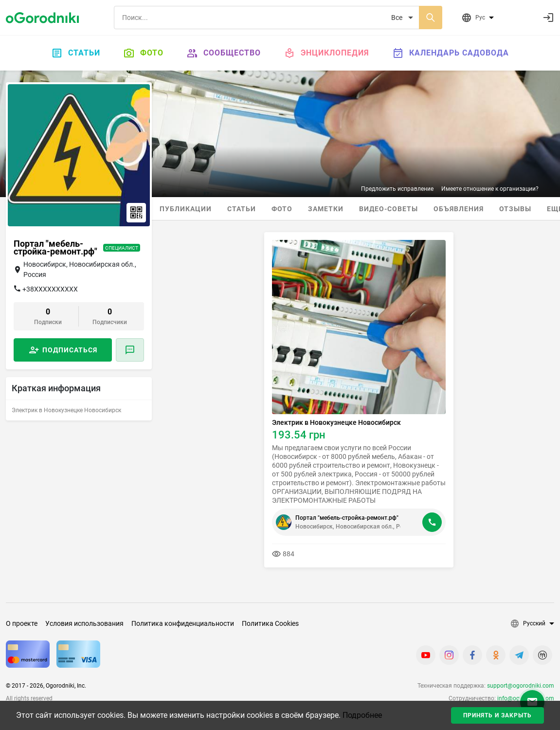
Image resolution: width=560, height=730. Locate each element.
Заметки (326, 209)
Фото (144, 53)
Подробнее (362, 715)
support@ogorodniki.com (521, 686)
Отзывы (515, 209)
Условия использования (84, 623)
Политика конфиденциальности (183, 623)
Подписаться (70, 350)
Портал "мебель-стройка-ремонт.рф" (347, 518)
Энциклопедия (327, 53)
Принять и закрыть (497, 715)
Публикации (186, 209)
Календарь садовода (451, 53)
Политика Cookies (270, 623)
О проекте (22, 623)
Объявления (459, 209)
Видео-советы (388, 209)
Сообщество (224, 53)
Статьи (76, 53)
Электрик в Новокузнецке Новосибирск (336, 422)
